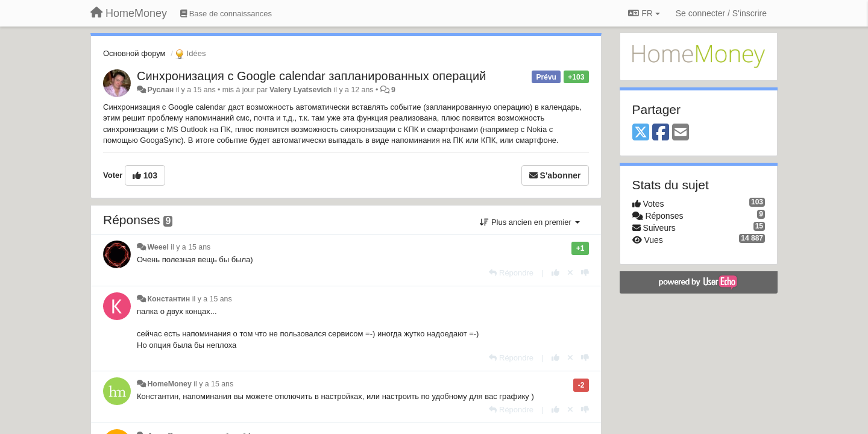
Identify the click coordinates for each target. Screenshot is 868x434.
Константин (168, 299)
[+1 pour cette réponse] (555, 273)
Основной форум (134, 53)
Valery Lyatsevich (300, 90)
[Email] (681, 133)
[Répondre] (511, 273)
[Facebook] (661, 133)
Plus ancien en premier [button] (530, 222)
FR (644, 13)
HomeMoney (169, 384)
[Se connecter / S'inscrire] (721, 13)
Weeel (158, 247)
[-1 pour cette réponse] (585, 273)
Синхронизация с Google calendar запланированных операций (311, 76)
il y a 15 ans (190, 247)
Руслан (160, 90)
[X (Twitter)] (641, 133)
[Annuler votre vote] (570, 273)
